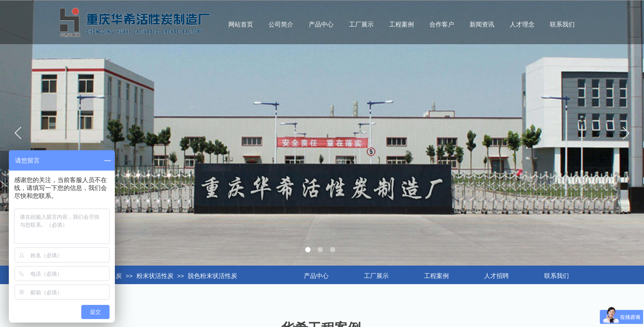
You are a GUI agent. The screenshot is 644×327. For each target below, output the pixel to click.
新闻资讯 (482, 25)
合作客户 (442, 25)
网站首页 (241, 25)
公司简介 (281, 25)
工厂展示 (361, 25)
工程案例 (402, 25)
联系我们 (562, 25)
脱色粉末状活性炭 (212, 276)
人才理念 (522, 25)
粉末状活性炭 (155, 276)
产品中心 (321, 25)
